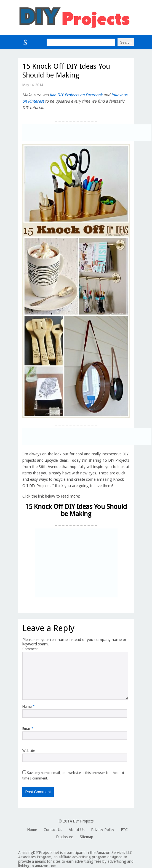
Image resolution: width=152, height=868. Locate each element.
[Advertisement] (87, 133)
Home (32, 830)
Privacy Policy (103, 830)
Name (28, 707)
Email (28, 729)
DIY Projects (83, 821)
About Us (77, 830)
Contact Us (53, 830)
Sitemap (86, 837)
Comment (30, 649)
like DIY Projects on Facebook (76, 95)
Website (29, 751)
